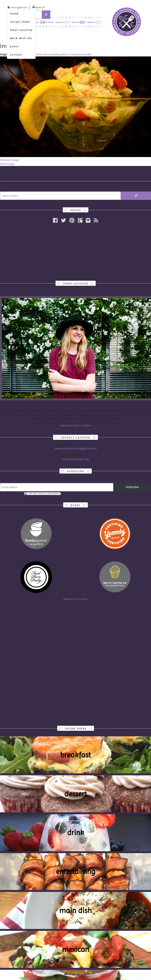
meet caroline (21, 30)
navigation (18, 7)
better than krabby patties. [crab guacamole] (64, 54)
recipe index (20, 22)
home (14, 14)
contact (16, 54)
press (14, 46)
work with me (21, 38)
